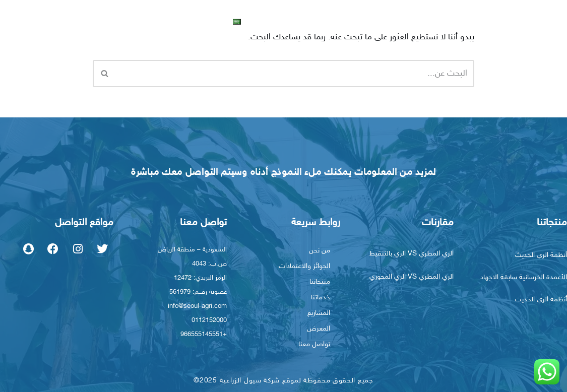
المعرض (325, 21)
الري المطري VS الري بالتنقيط (412, 254)
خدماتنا (409, 21)
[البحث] (295, 74)
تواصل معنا (277, 21)
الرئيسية (550, 21)
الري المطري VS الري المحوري (412, 277)
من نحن (504, 21)
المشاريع (368, 21)
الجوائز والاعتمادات (304, 266)
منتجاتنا (453, 21)
